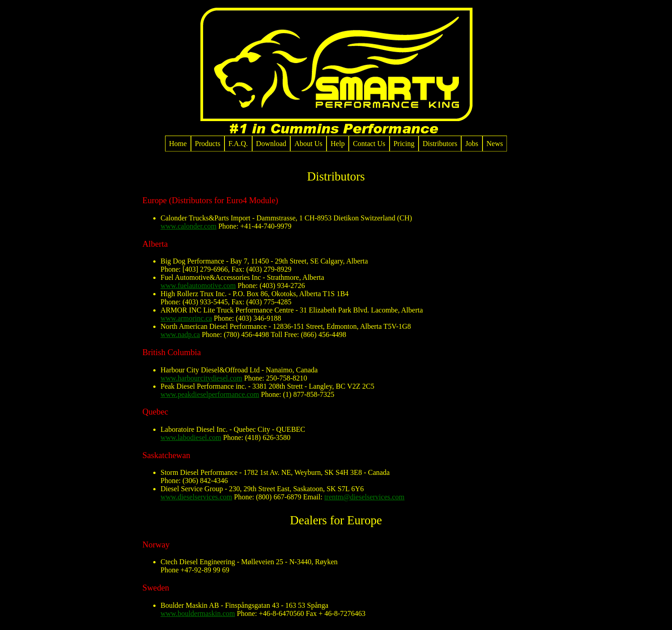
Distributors (440, 144)
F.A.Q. (238, 144)
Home (178, 144)
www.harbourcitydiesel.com (201, 378)
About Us (308, 144)
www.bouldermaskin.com (198, 613)
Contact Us (369, 144)
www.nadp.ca (180, 335)
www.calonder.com (188, 226)
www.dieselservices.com (196, 497)
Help (338, 144)
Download (271, 144)
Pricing (404, 144)
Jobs (472, 144)
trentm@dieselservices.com (364, 497)
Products (208, 144)
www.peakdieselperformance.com (210, 394)
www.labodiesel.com (191, 437)
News (495, 144)
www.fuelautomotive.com (198, 286)
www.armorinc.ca (186, 318)
